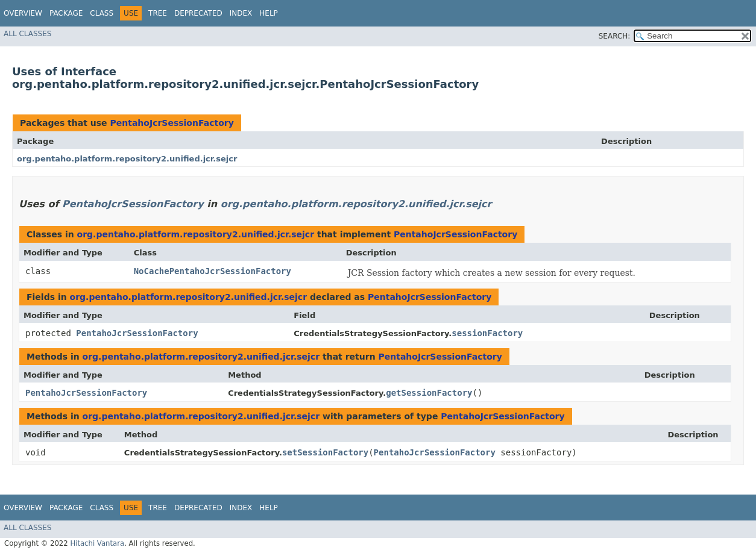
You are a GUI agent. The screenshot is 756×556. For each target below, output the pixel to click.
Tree (158, 13)
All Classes (27, 34)
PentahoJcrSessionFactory (172, 123)
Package (66, 13)
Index (241, 13)
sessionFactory (487, 333)
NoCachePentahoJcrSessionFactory (213, 271)
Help (269, 13)
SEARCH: (615, 36)
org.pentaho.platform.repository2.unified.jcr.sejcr (127, 159)
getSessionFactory (429, 393)
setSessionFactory (325, 452)
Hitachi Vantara (97, 543)
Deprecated (198, 13)
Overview (23, 13)
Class (102, 13)
